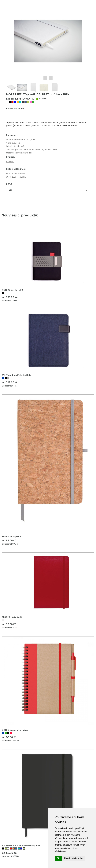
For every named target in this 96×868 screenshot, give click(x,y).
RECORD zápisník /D (12, 617)
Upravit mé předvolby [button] (74, 858)
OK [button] (58, 858)
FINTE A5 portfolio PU (12, 290)
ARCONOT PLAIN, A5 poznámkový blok (21, 846)
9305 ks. (10, 162)
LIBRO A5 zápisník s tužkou (15, 730)
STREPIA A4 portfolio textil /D (16, 375)
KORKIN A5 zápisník (12, 537)
